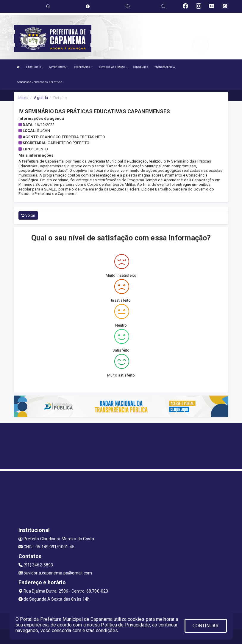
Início (23, 98)
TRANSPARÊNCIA (165, 67)
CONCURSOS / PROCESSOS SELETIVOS (40, 82)
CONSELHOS (141, 67)
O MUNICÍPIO (35, 67)
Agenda (41, 98)
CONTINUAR (206, 626)
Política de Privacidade (125, 625)
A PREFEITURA (58, 67)
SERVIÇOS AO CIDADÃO (113, 67)
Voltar (28, 215)
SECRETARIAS (83, 67)
